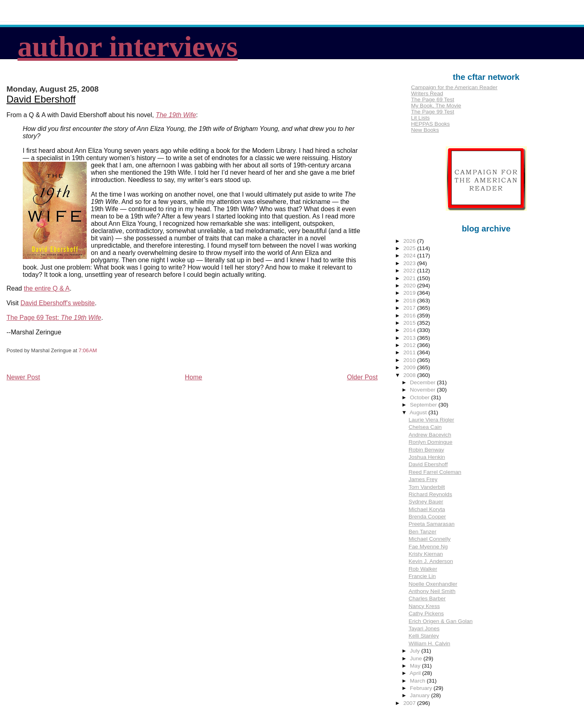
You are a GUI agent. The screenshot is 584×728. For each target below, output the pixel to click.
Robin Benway (426, 450)
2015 (410, 323)
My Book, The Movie (436, 106)
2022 (410, 271)
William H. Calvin (429, 643)
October (421, 397)
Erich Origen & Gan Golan (440, 621)
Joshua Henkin (427, 457)
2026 (410, 241)
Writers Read (427, 93)
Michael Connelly (429, 539)
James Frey (423, 479)
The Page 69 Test (432, 100)
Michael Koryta (427, 509)
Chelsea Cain (425, 427)
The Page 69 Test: (54, 318)
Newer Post (23, 377)
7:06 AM (88, 350)
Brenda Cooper (427, 517)
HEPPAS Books (430, 124)
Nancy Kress (424, 606)
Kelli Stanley (424, 636)
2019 (410, 293)
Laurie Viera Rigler (431, 420)
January (421, 695)
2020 (410, 286)
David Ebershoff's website (57, 303)
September (424, 405)
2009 (410, 367)
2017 (410, 308)
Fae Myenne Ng (428, 547)
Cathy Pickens (426, 613)
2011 (410, 352)
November (423, 390)
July (416, 651)
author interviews (128, 47)
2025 (410, 248)
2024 (410, 256)
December (423, 382)
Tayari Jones (424, 628)
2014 (410, 330)
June (417, 658)
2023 (410, 263)
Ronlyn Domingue (430, 442)
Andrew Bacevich (430, 435)
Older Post (363, 377)
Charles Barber (427, 598)
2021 (410, 278)
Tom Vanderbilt (427, 487)
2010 (410, 360)
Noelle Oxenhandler (433, 584)
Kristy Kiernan (426, 554)
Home (194, 377)
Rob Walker (423, 569)
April (416, 673)
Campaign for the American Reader (454, 87)
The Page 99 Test (432, 112)
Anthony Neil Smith (432, 591)
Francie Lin (422, 576)
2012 (410, 345)
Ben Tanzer (422, 532)
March (419, 681)
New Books (425, 130)
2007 (410, 703)
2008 (410, 375)
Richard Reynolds (430, 494)
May (416, 666)
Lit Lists (420, 118)
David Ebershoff (41, 99)
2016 (410, 316)
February (422, 688)
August (419, 412)
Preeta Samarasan (431, 524)
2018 (410, 301)
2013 (410, 338)
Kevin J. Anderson (431, 561)
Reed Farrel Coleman (435, 472)
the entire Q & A (47, 288)
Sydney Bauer (426, 502)
